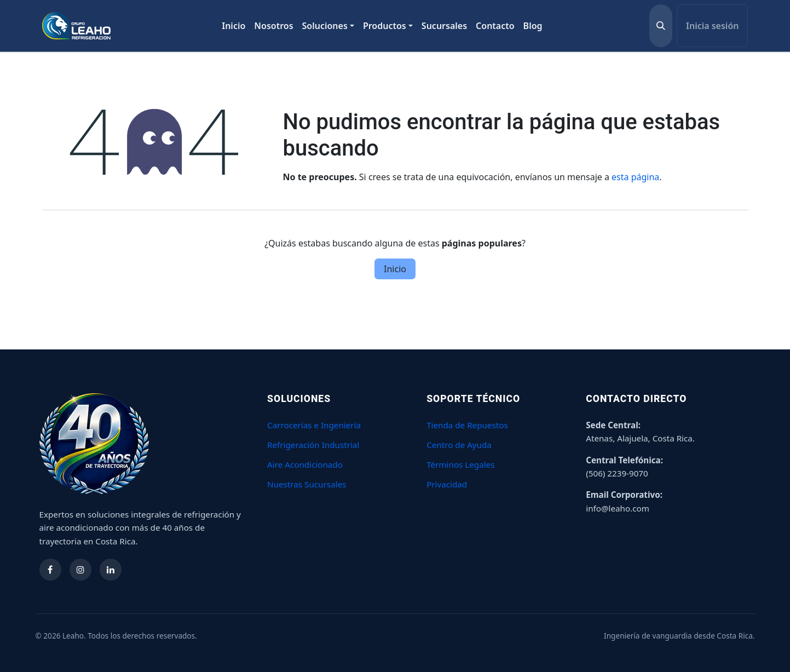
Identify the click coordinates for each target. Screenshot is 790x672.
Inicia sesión (712, 26)
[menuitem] (233, 26)
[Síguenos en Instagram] (80, 570)
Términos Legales (460, 464)
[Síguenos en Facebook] (50, 570)
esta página (635, 177)
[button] (661, 26)
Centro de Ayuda (459, 445)
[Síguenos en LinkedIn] (111, 570)
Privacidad (447, 484)
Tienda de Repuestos (467, 425)
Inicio (395, 269)
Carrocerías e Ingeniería (314, 425)
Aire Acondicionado (305, 464)
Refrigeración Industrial (313, 445)
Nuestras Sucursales (307, 484)
